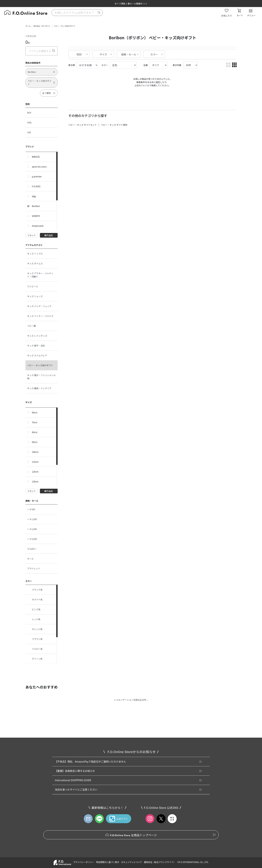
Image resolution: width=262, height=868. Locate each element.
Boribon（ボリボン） (42, 26)
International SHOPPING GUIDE (73, 780)
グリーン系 (35, 659)
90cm (35, 442)
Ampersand (38, 226)
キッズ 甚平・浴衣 (36, 345)
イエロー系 (35, 649)
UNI (29, 132)
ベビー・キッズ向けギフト (65, 26)
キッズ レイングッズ (37, 336)
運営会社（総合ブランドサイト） (160, 862)
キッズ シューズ (35, 296)
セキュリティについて (132, 862)
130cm (35, 481)
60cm (35, 412)
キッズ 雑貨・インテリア (39, 388)
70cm (35, 422)
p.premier (37, 176)
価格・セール (129, 54)
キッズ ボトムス (35, 263)
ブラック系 (35, 590)
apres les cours (39, 167)
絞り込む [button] (49, 235)
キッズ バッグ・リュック (39, 306)
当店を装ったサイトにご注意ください (76, 789)
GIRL (30, 122)
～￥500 (31, 509)
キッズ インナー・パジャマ (40, 316)
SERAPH (36, 216)
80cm (35, 432)
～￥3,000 (32, 539)
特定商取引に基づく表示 (107, 862)
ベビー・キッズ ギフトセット (83, 125)
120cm (35, 472)
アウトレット (34, 568)
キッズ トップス (35, 253)
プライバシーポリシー (83, 862)
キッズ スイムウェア (37, 355)
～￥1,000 (32, 519)
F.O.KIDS (36, 186)
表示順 (72, 65)
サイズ (103, 54)
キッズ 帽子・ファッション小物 (41, 377)
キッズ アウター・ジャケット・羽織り (40, 275)
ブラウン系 (35, 639)
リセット (31, 235)
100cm (35, 452)
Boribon (36, 206)
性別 (79, 54)
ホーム (28, 26)
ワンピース (32, 286)
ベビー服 (31, 326)
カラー (154, 54)
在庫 (145, 65)
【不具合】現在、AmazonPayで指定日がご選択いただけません (90, 761)
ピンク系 (34, 609)
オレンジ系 (35, 629)
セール (30, 559)
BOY (29, 113)
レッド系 (34, 619)
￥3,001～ (32, 549)
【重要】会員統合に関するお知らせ (75, 771)
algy (34, 196)
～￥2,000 (32, 529)
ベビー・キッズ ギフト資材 (114, 125)
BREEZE (36, 157)
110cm (35, 462)
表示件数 (177, 65)
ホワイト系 (35, 600)
